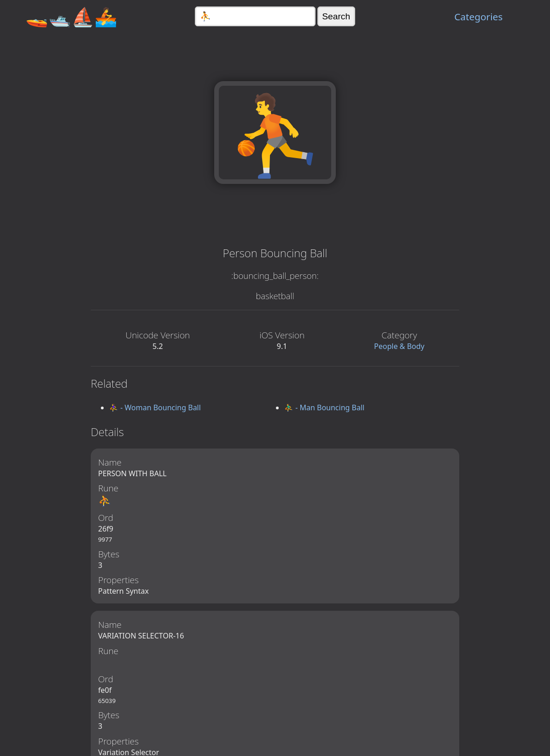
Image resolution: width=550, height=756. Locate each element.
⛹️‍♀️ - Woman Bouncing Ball (155, 408)
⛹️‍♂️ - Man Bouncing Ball (324, 408)
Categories (478, 17)
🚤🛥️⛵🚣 (71, 16)
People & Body (399, 346)
